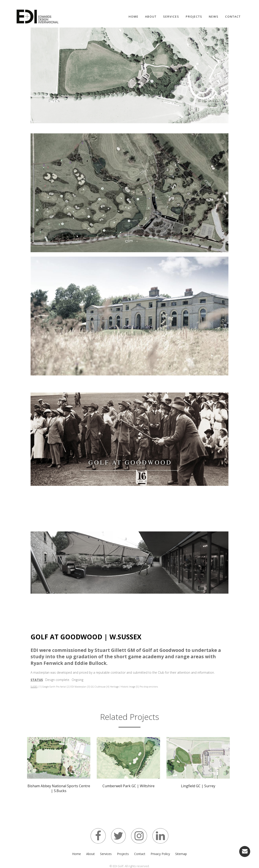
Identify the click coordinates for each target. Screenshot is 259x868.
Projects (194, 17)
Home (134, 17)
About (151, 17)
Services (171, 17)
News (214, 17)
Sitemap (181, 854)
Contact (233, 17)
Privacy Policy (160, 854)
